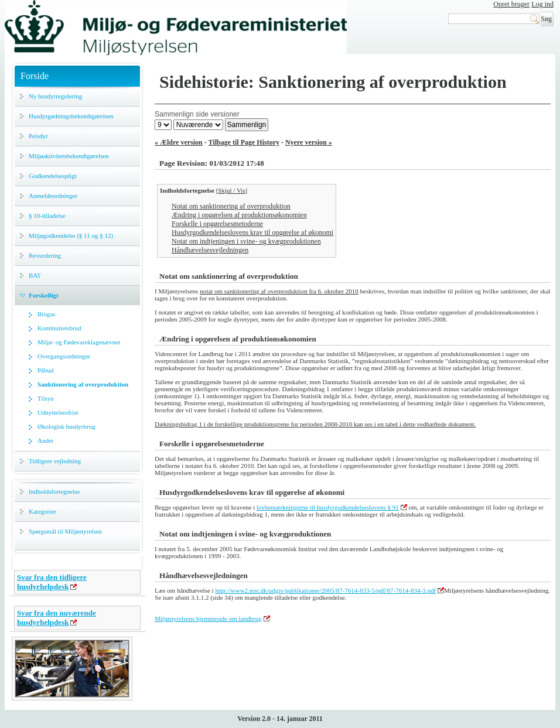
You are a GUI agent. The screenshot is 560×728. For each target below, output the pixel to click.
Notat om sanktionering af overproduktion (231, 206)
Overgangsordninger (64, 356)
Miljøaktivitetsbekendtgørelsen (69, 156)
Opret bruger (511, 4)
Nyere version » (309, 142)
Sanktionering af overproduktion (83, 384)
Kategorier (42, 511)
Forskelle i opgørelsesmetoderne (217, 224)
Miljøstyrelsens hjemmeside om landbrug (208, 618)
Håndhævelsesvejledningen (210, 250)
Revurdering (45, 255)
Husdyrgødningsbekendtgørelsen (71, 116)
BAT (35, 275)
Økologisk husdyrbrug (66, 426)
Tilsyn (46, 398)
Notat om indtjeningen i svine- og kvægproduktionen (246, 241)
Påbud (46, 370)
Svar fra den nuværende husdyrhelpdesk (57, 618)
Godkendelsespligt (53, 176)
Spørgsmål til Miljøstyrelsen (65, 531)
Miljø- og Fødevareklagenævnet (79, 342)
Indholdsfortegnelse (54, 491)
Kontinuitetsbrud (59, 328)
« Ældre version (179, 142)
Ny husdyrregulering (55, 96)
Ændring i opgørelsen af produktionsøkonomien (239, 215)
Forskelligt (44, 295)
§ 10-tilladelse (47, 216)
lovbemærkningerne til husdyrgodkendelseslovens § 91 (328, 507)
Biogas (47, 314)
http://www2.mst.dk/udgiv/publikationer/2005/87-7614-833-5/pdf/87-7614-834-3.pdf (325, 590)
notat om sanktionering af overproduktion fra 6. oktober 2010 (279, 291)
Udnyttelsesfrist (58, 412)
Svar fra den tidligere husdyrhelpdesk (52, 582)
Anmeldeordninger (53, 196)
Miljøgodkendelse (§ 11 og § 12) (71, 235)
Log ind (542, 4)
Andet (45, 440)
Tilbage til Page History (244, 142)
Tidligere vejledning (55, 461)
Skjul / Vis (231, 190)
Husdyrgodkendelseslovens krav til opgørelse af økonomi (252, 233)
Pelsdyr (38, 136)
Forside (35, 76)
